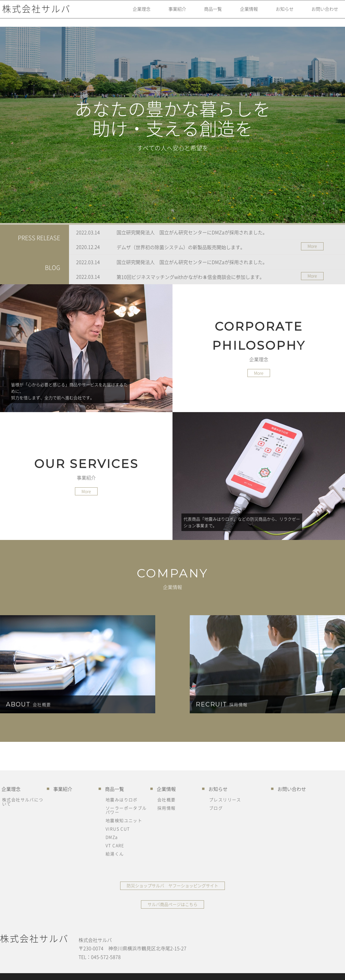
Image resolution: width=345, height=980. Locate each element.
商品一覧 (202, 13)
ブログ (216, 808)
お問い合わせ (321, 13)
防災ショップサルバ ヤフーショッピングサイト (172, 885)
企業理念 (126, 13)
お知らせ (278, 13)
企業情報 (240, 13)
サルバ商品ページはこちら (172, 904)
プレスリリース (225, 800)
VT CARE (115, 845)
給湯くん (115, 854)
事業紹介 (164, 13)
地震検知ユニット (124, 820)
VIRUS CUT (118, 829)
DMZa (112, 837)
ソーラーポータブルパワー (126, 810)
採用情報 (167, 808)
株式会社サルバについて (23, 802)
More (312, 246)
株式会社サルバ (34, 13)
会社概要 (167, 800)
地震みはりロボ (122, 800)
